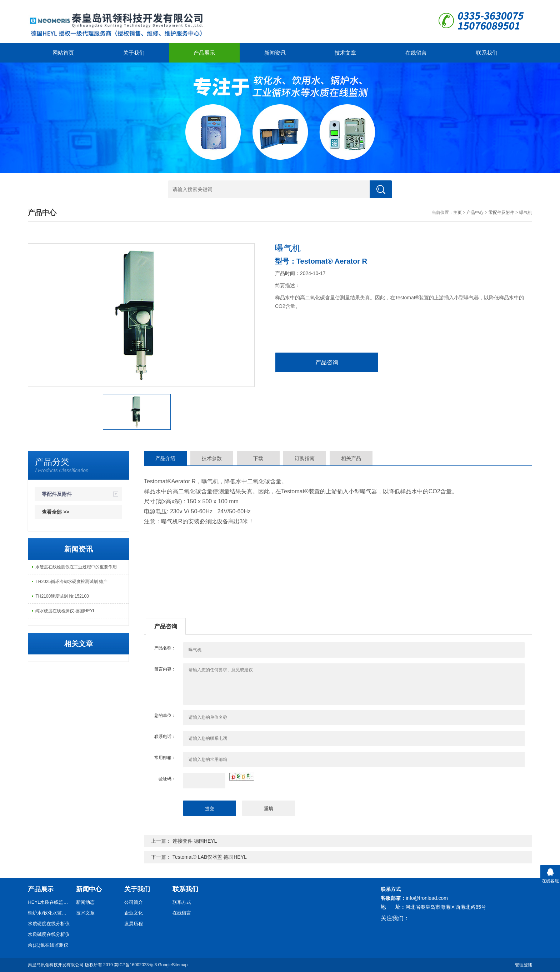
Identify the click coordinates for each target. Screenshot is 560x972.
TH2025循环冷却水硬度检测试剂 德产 (71, 582)
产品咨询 (327, 362)
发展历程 (134, 924)
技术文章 (345, 53)
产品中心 (475, 213)
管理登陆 (524, 965)
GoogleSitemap (173, 965)
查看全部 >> (55, 512)
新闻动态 (85, 902)
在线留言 (416, 53)
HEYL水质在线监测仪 (49, 902)
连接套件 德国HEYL (195, 841)
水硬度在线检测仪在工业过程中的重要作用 (76, 567)
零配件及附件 (501, 213)
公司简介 (134, 902)
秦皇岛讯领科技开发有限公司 (56, 965)
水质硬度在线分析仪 (49, 924)
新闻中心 (89, 889)
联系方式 (182, 902)
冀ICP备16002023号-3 (135, 965)
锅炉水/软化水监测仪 (49, 913)
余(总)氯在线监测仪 (48, 945)
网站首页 (63, 53)
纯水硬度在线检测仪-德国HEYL (65, 611)
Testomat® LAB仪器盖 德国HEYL (210, 857)
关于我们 (134, 53)
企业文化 (134, 913)
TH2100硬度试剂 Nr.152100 (62, 596)
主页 (457, 213)
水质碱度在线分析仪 (49, 934)
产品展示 (204, 53)
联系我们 (487, 53)
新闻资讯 (275, 53)
